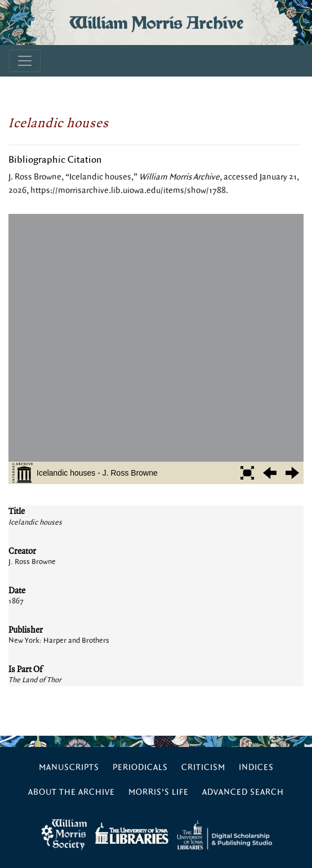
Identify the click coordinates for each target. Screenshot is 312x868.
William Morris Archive (156, 23)
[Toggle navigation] (25, 61)
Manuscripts (69, 768)
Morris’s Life (159, 792)
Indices (256, 768)
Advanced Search (243, 792)
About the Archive (72, 792)
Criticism (203, 768)
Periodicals (140, 768)
